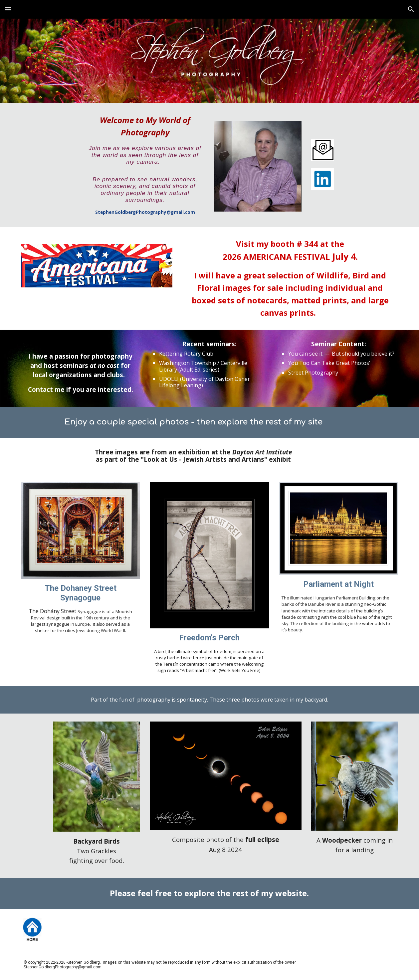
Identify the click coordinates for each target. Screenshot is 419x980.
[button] (8, 9)
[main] (145, 165)
